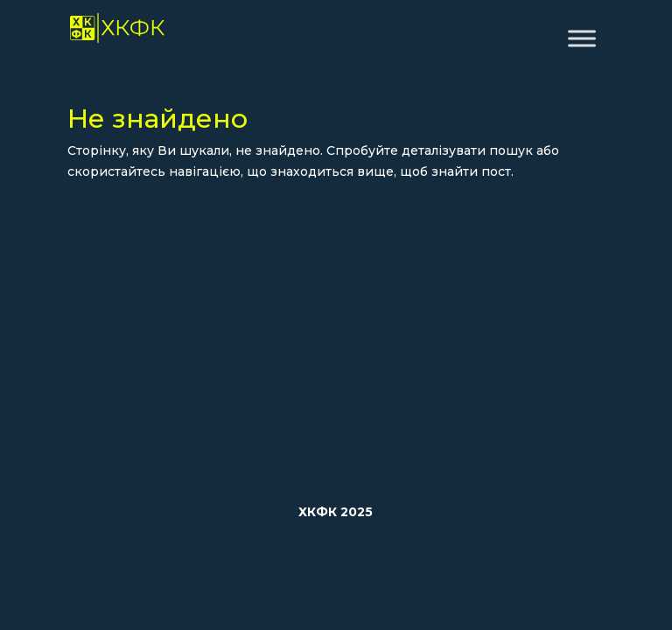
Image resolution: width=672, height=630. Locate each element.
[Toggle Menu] (582, 38)
